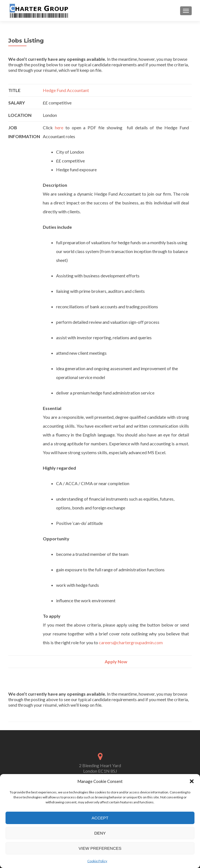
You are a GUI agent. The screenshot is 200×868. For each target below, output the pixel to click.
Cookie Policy (97, 861)
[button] (192, 781)
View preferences (100, 848)
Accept (100, 818)
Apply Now (116, 661)
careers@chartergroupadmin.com (131, 642)
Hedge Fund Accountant (66, 90)
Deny (100, 833)
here (60, 127)
